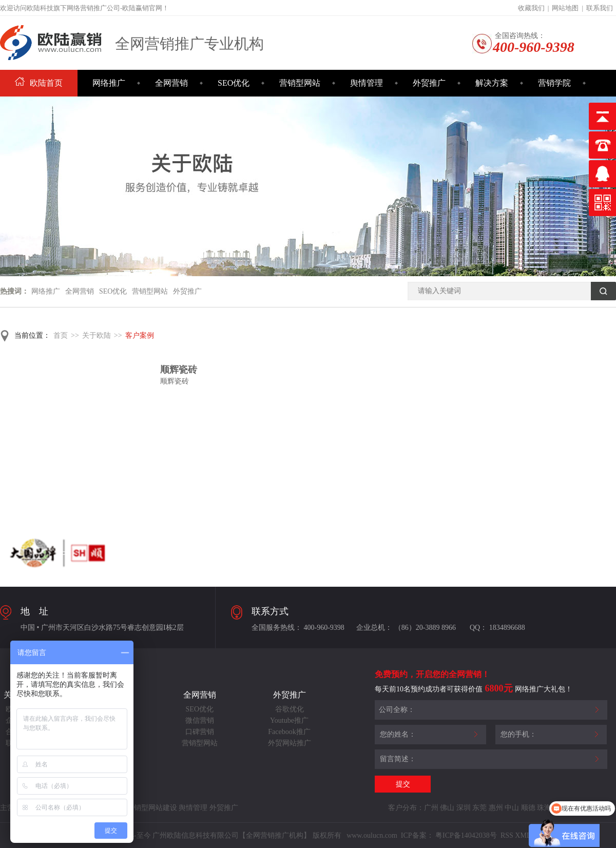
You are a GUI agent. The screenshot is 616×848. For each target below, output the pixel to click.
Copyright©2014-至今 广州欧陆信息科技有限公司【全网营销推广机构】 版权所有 (214, 835)
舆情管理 (367, 83)
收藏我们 (531, 8)
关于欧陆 (97, 335)
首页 (61, 335)
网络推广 (109, 83)
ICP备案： (417, 835)
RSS (506, 835)
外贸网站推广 (290, 743)
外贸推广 (429, 83)
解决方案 (492, 83)
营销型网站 (300, 83)
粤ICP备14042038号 (466, 835)
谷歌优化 (290, 709)
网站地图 (565, 8)
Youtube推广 (289, 720)
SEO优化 (234, 83)
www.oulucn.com (372, 835)
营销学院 (554, 83)
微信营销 (200, 720)
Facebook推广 (289, 732)
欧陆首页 (39, 83)
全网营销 (171, 83)
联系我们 (600, 8)
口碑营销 (200, 732)
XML (523, 835)
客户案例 (140, 335)
